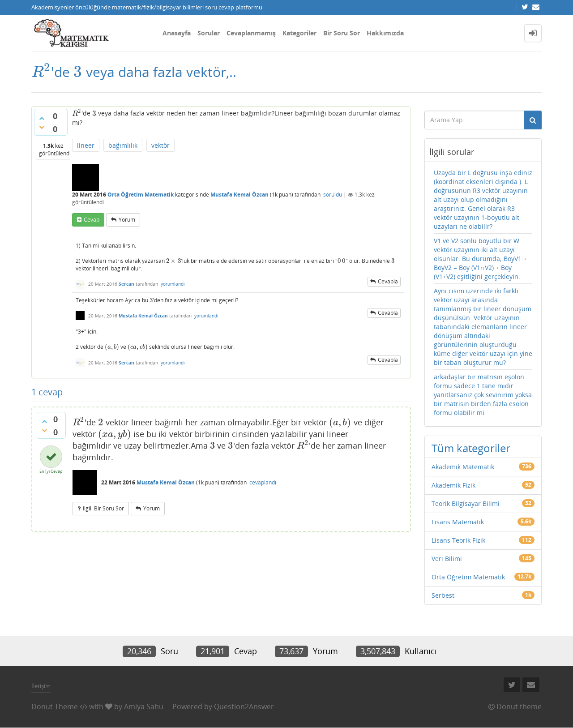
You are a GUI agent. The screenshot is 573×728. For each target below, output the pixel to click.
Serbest (443, 595)
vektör (160, 145)
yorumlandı (173, 284)
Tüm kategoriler (471, 448)
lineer (86, 145)
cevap (92, 220)
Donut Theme (55, 707)
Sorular (209, 33)
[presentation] (41, 72)
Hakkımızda (385, 33)
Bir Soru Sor (342, 33)
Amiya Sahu (144, 707)
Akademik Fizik (453, 485)
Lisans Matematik (458, 522)
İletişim (41, 686)
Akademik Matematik (463, 467)
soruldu (333, 195)
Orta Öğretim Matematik (141, 195)
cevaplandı (263, 482)
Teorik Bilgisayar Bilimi (466, 503)
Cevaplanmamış (251, 33)
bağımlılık (123, 145)
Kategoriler (299, 33)
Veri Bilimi (447, 559)
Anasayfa (177, 33)
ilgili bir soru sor (103, 508)
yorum (127, 220)
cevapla (388, 281)
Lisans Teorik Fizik (458, 540)
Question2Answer (244, 707)
